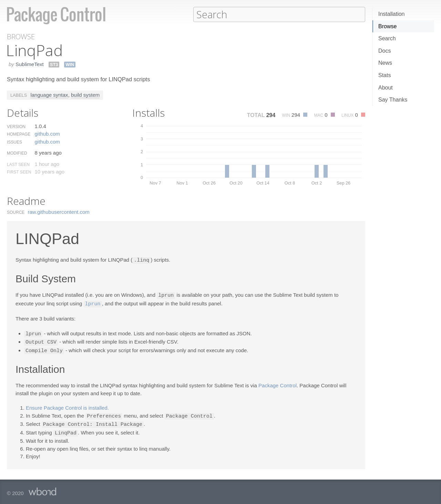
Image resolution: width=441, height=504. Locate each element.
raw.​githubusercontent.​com (59, 212)
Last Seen (18, 164)
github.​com (47, 133)
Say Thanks (393, 100)
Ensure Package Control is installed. (67, 405)
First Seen (19, 172)
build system (85, 94)
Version (16, 126)
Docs (384, 51)
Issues (14, 142)
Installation (392, 14)
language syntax (49, 94)
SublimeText (30, 64)
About (386, 88)
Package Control (278, 383)
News (385, 63)
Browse (387, 26)
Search (387, 38)
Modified (17, 153)
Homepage (19, 134)
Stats (384, 75)
